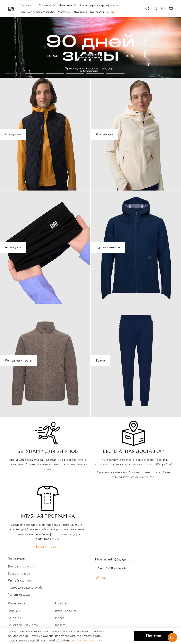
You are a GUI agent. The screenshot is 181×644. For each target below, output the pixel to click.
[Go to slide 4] (75, 73)
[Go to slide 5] (95, 73)
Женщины (68, 5)
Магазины (64, 12)
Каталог (28, 5)
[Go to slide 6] (115, 73)
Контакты (97, 12)
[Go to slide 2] (35, 73)
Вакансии (14, 611)
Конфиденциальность (23, 625)
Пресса (59, 618)
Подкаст (59, 625)
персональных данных (88, 641)
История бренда (65, 611)
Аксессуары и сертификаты (100, 5)
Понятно (154, 636)
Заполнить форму (48, 547)
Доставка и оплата (21, 567)
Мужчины (47, 5)
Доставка (80, 12)
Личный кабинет (19, 581)
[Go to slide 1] (15, 73)
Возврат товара (19, 574)
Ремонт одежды (19, 595)
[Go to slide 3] (55, 73)
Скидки (112, 12)
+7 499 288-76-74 (110, 568)
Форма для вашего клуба (37, 12)
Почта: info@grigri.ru (113, 559)
